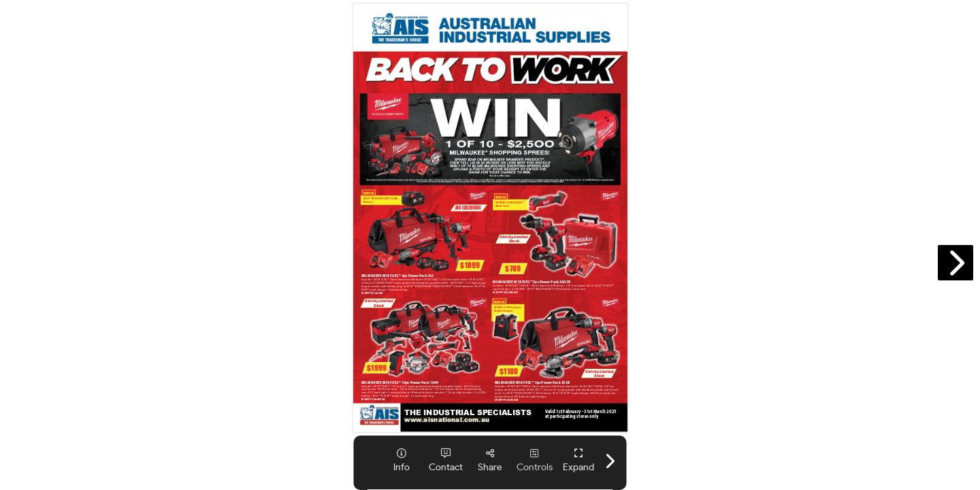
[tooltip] (402, 460)
